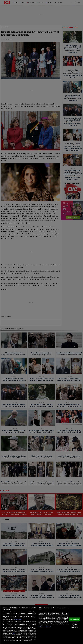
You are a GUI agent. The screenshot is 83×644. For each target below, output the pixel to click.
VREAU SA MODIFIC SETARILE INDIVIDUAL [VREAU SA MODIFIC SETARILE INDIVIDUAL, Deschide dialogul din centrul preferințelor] (75, 625)
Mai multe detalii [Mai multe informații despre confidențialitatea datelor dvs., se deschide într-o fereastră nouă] (18, 619)
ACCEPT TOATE (75, 619)
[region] (41, 625)
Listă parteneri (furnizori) (45, 627)
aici (14, 633)
